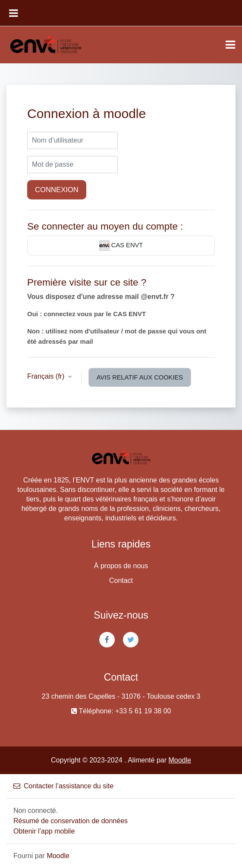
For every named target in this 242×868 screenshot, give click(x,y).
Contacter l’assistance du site (63, 786)
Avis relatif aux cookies (140, 377)
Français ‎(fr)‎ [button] (47, 376)
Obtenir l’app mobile (44, 831)
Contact (121, 580)
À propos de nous (121, 566)
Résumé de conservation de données (71, 821)
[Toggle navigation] (230, 45)
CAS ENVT (121, 246)
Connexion (57, 190)
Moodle (179, 760)
